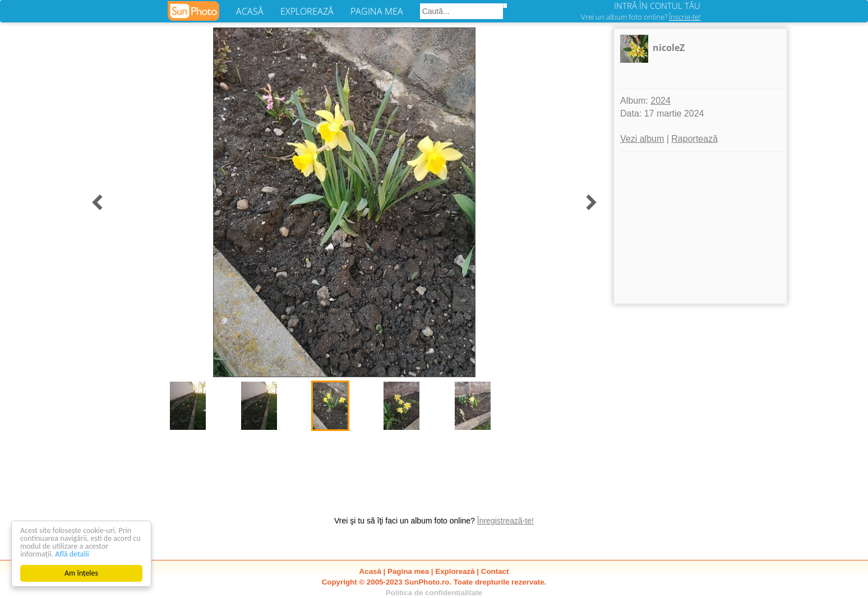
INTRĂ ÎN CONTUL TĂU (657, 6)
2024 (661, 101)
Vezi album (642, 139)
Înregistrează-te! (505, 521)
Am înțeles (81, 573)
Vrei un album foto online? (641, 17)
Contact (495, 571)
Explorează (455, 571)
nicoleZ (669, 48)
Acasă (370, 571)
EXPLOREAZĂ (307, 11)
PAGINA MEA (377, 11)
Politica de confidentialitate (434, 593)
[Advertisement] (700, 228)
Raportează (694, 139)
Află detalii (72, 554)
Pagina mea (408, 571)
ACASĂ (250, 11)
